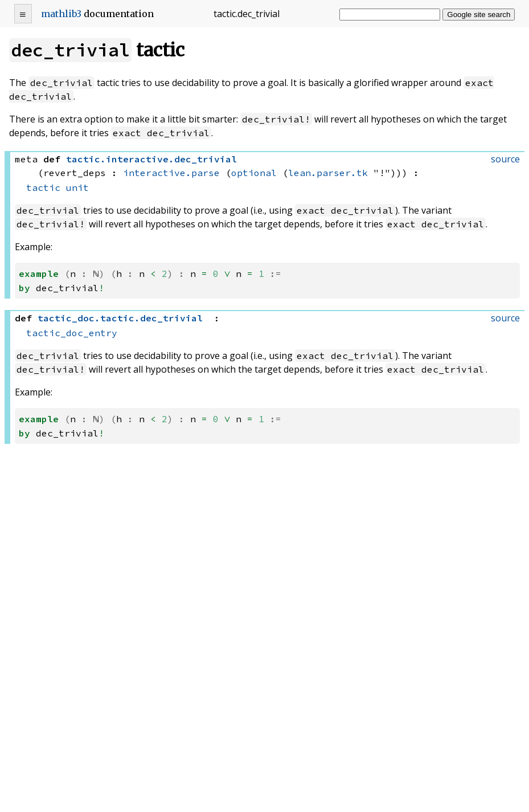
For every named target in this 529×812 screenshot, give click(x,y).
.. (151, 159)
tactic (43, 187)
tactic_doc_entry (72, 332)
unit (77, 187)
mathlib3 (61, 14)
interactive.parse (171, 173)
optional (254, 173)
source (505, 159)
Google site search (479, 15)
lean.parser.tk (328, 173)
